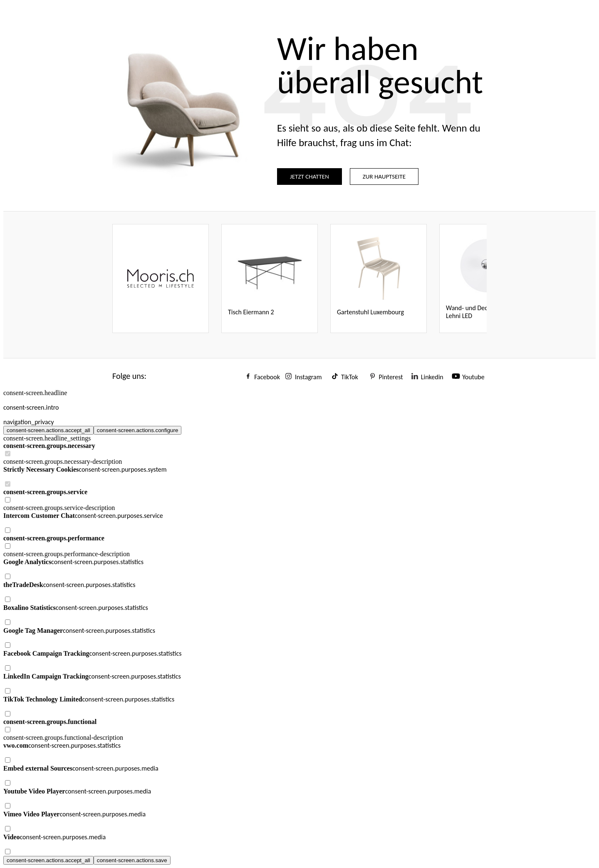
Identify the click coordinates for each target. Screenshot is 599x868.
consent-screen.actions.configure (138, 430)
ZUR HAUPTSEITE (384, 177)
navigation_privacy (29, 422)
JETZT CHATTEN (309, 177)
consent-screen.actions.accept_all (48, 430)
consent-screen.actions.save (132, 860)
